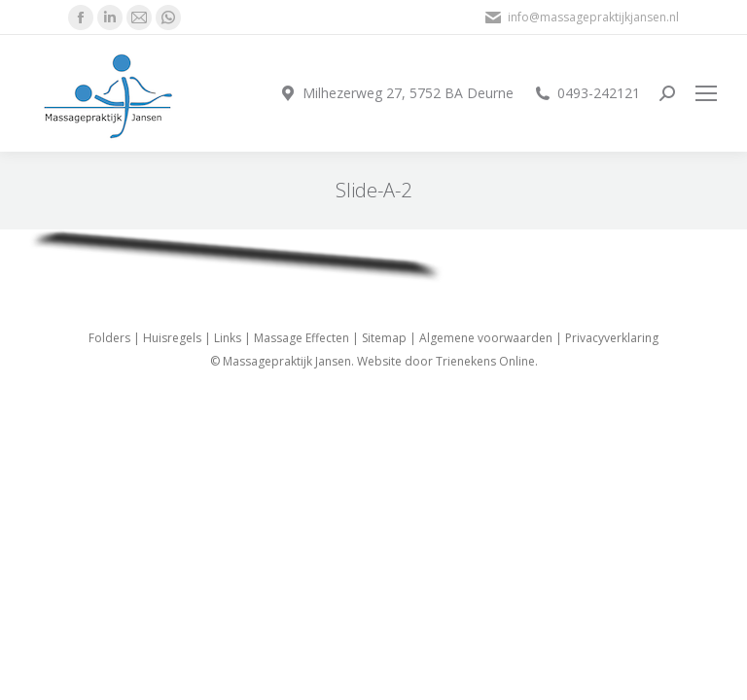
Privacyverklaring (612, 338)
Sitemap (384, 338)
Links (228, 338)
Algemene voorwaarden (486, 338)
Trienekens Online (485, 361)
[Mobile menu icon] (706, 93)
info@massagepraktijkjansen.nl (581, 17)
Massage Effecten (302, 338)
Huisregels (172, 338)
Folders (109, 338)
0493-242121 (587, 93)
